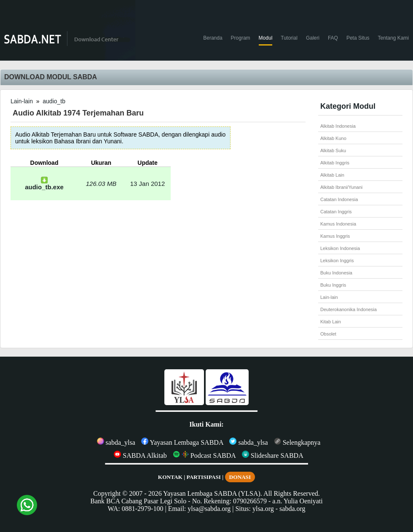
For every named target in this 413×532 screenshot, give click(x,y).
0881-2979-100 (143, 509)
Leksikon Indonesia (340, 248)
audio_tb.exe (44, 184)
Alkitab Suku (333, 150)
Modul (266, 38)
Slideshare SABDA (273, 455)
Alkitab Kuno (333, 138)
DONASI (240, 477)
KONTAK (170, 477)
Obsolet (328, 334)
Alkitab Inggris (335, 163)
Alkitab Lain (332, 175)
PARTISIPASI (204, 477)
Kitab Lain (331, 322)
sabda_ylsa (116, 442)
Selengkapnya (297, 442)
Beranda (213, 38)
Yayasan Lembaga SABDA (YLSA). (213, 493)
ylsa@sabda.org (209, 509)
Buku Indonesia (336, 273)
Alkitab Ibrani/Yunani (341, 187)
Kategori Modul (348, 106)
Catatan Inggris (336, 212)
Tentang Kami (393, 38)
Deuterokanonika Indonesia (349, 309)
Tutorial (289, 38)
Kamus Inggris (335, 236)
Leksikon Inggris (337, 261)
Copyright (107, 493)
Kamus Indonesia (338, 224)
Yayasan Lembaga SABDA (182, 442)
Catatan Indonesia (339, 199)
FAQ (333, 38)
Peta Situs (358, 38)
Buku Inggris (333, 285)
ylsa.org (263, 509)
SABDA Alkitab (140, 455)
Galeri (313, 38)
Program (241, 38)
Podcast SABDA (204, 455)
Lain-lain (22, 101)
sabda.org (292, 509)
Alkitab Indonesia (338, 126)
